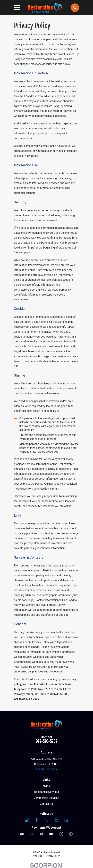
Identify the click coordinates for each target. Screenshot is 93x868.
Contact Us (46, 804)
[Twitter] (46, 820)
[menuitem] (38, 856)
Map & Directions (46, 769)
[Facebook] (37, 820)
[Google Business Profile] (27, 820)
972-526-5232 (46, 741)
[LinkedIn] (66, 820)
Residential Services (46, 792)
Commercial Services (46, 798)
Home (46, 786)
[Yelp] (56, 820)
